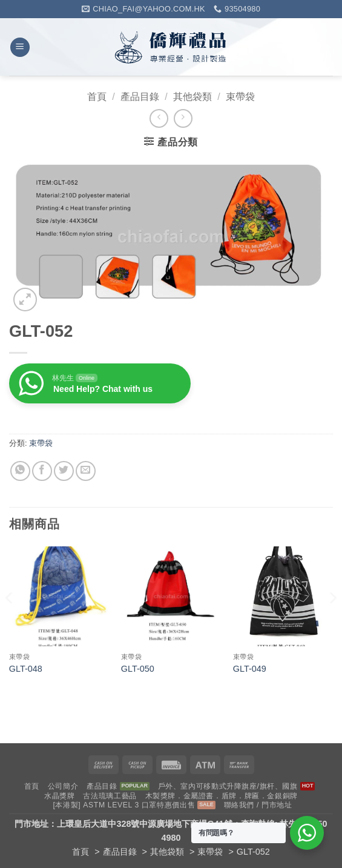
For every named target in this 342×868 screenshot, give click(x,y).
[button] (20, 48)
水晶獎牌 (59, 796)
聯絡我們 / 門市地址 (258, 805)
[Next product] (159, 118)
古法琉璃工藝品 (110, 796)
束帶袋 (240, 97)
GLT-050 (138, 669)
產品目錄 (140, 97)
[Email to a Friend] (86, 471)
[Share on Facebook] (42, 471)
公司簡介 (63, 786)
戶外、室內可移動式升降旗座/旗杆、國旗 (228, 786)
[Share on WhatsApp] (20, 471)
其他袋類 (192, 97)
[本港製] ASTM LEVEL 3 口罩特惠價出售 (124, 805)
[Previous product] (183, 118)
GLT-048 (26, 669)
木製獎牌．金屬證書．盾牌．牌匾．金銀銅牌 (222, 796)
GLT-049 (250, 669)
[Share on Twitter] (64, 471)
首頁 (97, 97)
